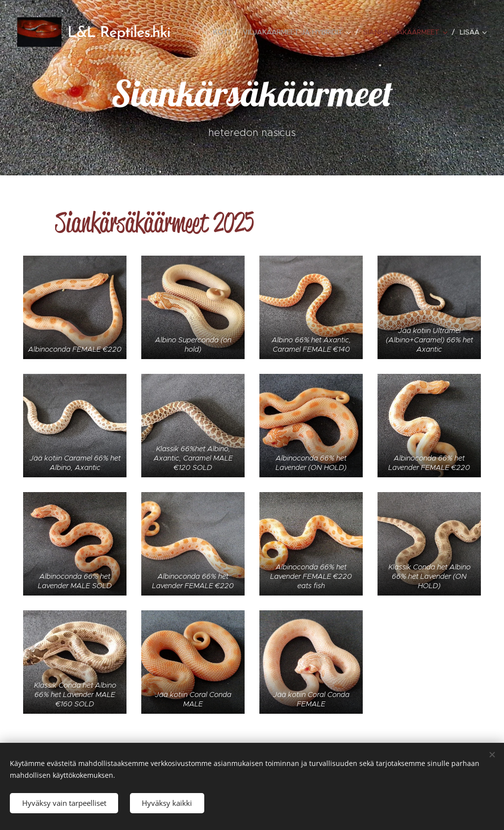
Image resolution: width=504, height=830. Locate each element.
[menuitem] (224, 32)
